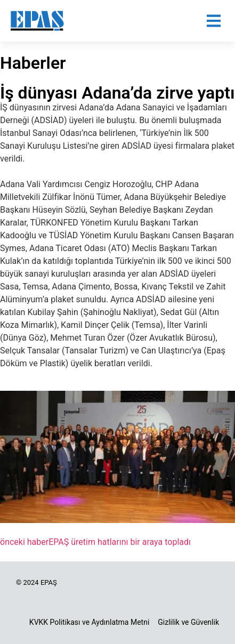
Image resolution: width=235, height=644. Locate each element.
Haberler (33, 63)
